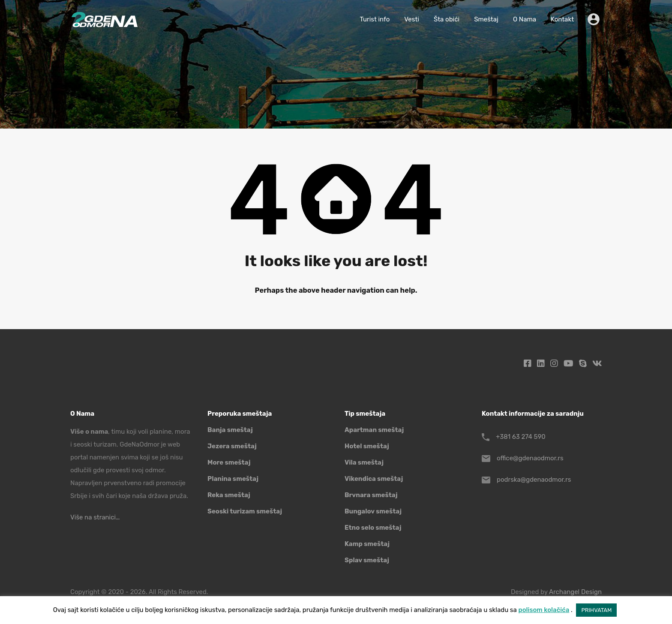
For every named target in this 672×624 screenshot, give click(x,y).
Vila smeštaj (364, 462)
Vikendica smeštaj (374, 479)
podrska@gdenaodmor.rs (534, 480)
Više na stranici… (95, 517)
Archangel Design (575, 592)
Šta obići (447, 19)
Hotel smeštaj (367, 446)
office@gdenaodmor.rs (530, 458)
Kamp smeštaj (367, 544)
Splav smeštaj (367, 560)
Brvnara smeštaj (371, 495)
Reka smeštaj (229, 495)
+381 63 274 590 (521, 437)
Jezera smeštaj (232, 446)
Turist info (375, 19)
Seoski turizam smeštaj (245, 511)
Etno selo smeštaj (373, 528)
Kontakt (562, 19)
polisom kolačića (544, 610)
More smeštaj (229, 462)
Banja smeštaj (230, 430)
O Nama (525, 19)
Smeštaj (486, 19)
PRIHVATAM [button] (596, 610)
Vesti (412, 19)
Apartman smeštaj (374, 430)
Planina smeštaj (233, 479)
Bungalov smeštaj (373, 511)
